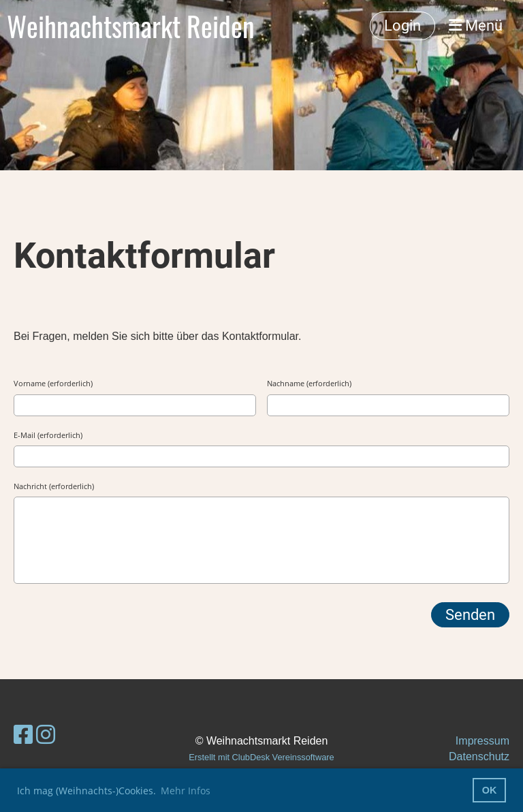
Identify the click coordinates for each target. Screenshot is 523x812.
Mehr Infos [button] (186, 791)
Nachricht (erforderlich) (54, 486)
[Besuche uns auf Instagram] (46, 735)
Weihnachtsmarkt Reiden (131, 26)
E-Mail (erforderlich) (48, 435)
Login (402, 26)
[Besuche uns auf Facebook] (23, 735)
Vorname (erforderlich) (53, 383)
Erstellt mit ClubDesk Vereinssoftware (261, 757)
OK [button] (490, 790)
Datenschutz (479, 756)
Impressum (482, 741)
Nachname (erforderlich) (309, 383)
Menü (476, 26)
